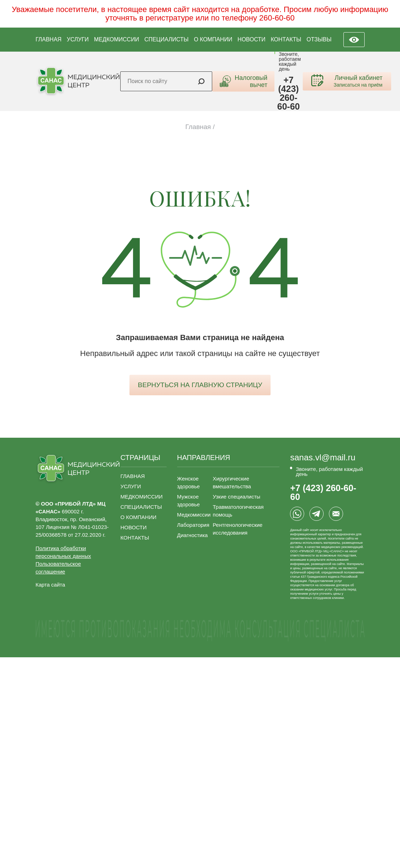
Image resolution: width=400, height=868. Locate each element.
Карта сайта (51, 585)
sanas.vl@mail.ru (323, 458)
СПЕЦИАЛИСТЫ (166, 39)
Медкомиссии (194, 515)
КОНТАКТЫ (286, 39)
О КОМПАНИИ (213, 39)
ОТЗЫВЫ (319, 39)
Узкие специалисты (237, 497)
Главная (198, 127)
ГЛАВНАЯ (49, 39)
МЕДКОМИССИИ (117, 39)
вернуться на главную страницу (200, 385)
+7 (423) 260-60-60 (289, 93)
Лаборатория (193, 525)
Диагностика (193, 535)
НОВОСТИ (252, 39)
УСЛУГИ (78, 39)
